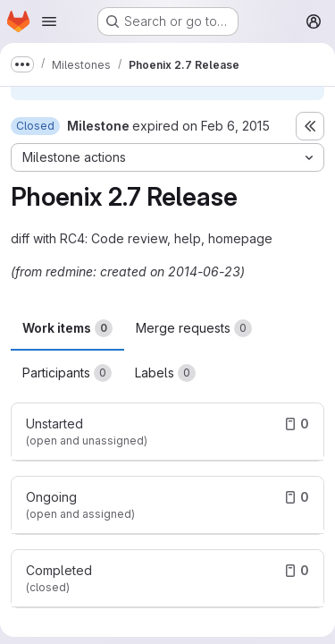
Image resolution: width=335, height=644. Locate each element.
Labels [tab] (165, 373)
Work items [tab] (67, 328)
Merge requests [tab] (194, 328)
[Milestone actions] (167, 157)
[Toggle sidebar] (310, 126)
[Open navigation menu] (49, 21)
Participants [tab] (67, 373)
